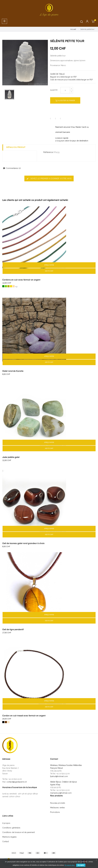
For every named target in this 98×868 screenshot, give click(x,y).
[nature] (8, 722)
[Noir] (3, 722)
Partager (50, 119)
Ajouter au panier (65, 100)
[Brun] (6, 722)
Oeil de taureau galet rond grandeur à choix (23, 544)
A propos (6, 823)
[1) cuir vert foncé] (3, 286)
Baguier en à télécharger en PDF (63, 77)
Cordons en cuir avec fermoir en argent (21, 280)
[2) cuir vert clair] (6, 286)
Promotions (55, 812)
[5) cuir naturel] (14, 286)
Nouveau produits (58, 803)
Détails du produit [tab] (16, 147)
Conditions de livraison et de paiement (19, 832)
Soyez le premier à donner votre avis (49, 179)
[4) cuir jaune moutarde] (11, 286)
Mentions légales (9, 837)
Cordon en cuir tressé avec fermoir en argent (24, 716)
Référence (48, 152)
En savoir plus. (70, 865)
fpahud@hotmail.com (59, 776)
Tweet (55, 119)
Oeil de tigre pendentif (13, 630)
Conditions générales (11, 828)
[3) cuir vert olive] (8, 286)
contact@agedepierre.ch (17, 782)
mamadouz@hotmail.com (61, 793)
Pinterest (60, 119)
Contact (6, 841)
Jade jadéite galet (11, 457)
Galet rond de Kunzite (13, 371)
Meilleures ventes (57, 808)
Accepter (81, 865)
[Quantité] (65, 90)
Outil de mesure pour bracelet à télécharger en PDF (72, 80)
